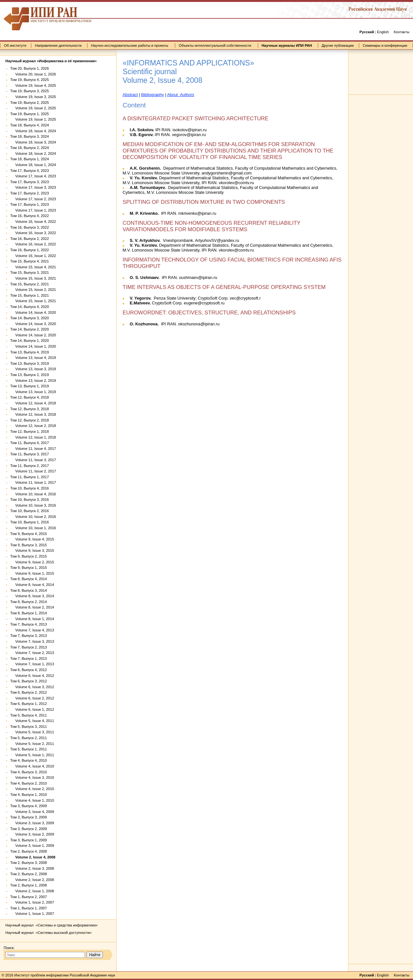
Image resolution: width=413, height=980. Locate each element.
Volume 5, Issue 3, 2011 (32, 732)
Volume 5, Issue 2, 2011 (32, 744)
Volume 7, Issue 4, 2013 (32, 630)
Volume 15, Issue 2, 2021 (33, 290)
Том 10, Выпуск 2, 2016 (30, 511)
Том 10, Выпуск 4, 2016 (30, 488)
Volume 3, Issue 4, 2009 (32, 812)
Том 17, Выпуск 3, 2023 (30, 182)
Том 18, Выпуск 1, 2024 (30, 159)
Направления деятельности (58, 45)
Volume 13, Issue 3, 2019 (33, 369)
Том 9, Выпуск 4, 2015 (29, 534)
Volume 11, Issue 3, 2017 (33, 460)
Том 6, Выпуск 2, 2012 (29, 692)
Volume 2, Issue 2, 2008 (32, 880)
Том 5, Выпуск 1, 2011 (29, 749)
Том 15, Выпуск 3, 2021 (30, 272)
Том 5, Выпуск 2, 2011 (29, 738)
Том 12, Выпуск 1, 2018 (30, 431)
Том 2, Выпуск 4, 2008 (29, 851)
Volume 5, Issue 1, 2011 (32, 755)
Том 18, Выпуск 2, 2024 (30, 148)
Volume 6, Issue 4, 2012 (32, 676)
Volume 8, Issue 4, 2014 (32, 585)
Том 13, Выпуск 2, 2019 (30, 375)
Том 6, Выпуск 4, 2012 (29, 670)
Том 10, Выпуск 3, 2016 (30, 500)
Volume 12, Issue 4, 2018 (33, 403)
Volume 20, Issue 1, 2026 (33, 74)
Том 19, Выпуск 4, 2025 (30, 80)
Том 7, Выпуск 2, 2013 (29, 647)
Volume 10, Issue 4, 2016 (33, 494)
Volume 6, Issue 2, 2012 (32, 698)
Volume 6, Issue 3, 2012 (32, 687)
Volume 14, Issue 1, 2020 (33, 346)
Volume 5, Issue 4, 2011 (32, 721)
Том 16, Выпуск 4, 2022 (30, 216)
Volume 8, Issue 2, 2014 (32, 607)
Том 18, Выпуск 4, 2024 (30, 125)
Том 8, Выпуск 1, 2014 (29, 613)
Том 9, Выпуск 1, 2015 (29, 568)
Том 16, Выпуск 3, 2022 (30, 227)
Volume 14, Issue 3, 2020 (33, 324)
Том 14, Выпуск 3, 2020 (30, 318)
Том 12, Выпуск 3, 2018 (30, 409)
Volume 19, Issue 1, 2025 (33, 119)
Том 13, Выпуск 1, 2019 (30, 386)
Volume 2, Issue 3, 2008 (32, 868)
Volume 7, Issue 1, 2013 (32, 664)
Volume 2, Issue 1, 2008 (32, 891)
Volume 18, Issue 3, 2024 (33, 142)
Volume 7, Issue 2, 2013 (32, 653)
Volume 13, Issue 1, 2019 (33, 392)
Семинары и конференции (385, 45)
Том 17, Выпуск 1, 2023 (30, 204)
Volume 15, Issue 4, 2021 (33, 267)
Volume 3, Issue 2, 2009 (32, 834)
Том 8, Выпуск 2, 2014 (29, 602)
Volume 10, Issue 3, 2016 (33, 505)
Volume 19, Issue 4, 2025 (33, 85)
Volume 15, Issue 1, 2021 (33, 301)
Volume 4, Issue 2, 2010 (32, 789)
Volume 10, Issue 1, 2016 (33, 528)
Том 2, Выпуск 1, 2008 (29, 885)
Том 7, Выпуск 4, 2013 (29, 624)
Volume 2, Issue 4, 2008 (33, 857)
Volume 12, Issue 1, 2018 (33, 437)
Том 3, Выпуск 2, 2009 (29, 829)
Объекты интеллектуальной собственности (215, 45)
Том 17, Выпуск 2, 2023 (30, 193)
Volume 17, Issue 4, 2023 (33, 176)
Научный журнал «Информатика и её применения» (51, 61)
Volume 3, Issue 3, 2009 (32, 823)
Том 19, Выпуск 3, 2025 (30, 91)
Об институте (15, 45)
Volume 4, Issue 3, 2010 (32, 777)
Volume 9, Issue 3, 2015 (32, 550)
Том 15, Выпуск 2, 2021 (30, 284)
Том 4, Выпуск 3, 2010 (29, 772)
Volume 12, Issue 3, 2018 (33, 414)
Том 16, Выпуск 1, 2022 (30, 250)
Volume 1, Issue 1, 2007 (32, 914)
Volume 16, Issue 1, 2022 (33, 256)
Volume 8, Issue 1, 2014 (32, 619)
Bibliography (152, 95)
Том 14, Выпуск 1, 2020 (30, 341)
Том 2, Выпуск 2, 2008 (29, 874)
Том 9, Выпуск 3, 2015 (29, 545)
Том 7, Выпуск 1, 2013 (29, 658)
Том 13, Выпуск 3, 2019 (30, 363)
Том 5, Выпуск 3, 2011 (29, 727)
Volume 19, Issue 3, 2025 (33, 97)
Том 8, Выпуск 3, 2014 (29, 590)
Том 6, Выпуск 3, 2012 (29, 681)
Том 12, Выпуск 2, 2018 (30, 420)
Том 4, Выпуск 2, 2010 (29, 783)
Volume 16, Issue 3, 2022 (33, 233)
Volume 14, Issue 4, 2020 (33, 312)
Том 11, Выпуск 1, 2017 (30, 477)
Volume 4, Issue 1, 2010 (32, 800)
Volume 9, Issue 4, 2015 (32, 539)
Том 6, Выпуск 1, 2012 (29, 704)
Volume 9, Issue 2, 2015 (32, 562)
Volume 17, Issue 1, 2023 (33, 210)
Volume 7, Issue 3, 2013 (32, 641)
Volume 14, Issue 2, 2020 (33, 335)
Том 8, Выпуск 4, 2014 (29, 579)
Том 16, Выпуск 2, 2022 (30, 239)
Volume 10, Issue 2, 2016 (33, 517)
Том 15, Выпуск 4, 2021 (30, 261)
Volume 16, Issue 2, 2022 (33, 244)
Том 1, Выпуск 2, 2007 (29, 897)
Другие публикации (338, 45)
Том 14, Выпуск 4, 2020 (30, 307)
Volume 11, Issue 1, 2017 (33, 482)
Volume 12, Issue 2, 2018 (33, 426)
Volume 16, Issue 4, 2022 (33, 222)
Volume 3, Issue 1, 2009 (32, 846)
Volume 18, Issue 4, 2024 (33, 131)
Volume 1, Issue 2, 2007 (32, 902)
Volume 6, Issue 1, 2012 (32, 709)
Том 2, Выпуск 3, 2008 (29, 863)
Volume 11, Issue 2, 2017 (33, 471)
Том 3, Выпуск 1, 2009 (29, 840)
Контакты (401, 32)
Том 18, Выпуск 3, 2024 (30, 136)
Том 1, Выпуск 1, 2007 (29, 908)
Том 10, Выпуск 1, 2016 (30, 522)
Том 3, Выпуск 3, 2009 (29, 817)
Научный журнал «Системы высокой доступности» (49, 933)
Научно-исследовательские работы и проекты (130, 45)
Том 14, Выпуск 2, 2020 (30, 329)
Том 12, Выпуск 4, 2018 (30, 397)
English (383, 32)
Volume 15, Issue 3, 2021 (33, 278)
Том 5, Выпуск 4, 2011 (29, 715)
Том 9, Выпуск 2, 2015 (29, 556)
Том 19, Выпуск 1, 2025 (30, 114)
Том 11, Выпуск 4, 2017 (30, 443)
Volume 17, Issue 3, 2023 (33, 187)
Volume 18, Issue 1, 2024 (33, 165)
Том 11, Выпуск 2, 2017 (30, 466)
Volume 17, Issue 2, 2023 (33, 199)
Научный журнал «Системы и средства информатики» (52, 925)
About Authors (181, 95)
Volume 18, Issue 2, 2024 (33, 153)
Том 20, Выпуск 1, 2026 (30, 68)
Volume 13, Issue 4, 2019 (33, 358)
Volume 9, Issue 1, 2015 (32, 573)
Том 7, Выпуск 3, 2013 (29, 636)
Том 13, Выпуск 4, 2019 (30, 352)
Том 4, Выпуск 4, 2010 (29, 760)
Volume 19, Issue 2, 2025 (33, 108)
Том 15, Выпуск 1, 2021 (30, 295)
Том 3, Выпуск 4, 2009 (29, 806)
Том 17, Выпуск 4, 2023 (30, 171)
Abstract (130, 95)
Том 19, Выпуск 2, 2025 (30, 103)
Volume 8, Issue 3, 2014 (32, 596)
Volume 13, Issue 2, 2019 (33, 381)
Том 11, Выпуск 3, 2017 (30, 454)
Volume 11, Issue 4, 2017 (33, 449)
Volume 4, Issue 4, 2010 (32, 766)
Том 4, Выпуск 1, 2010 (29, 795)
